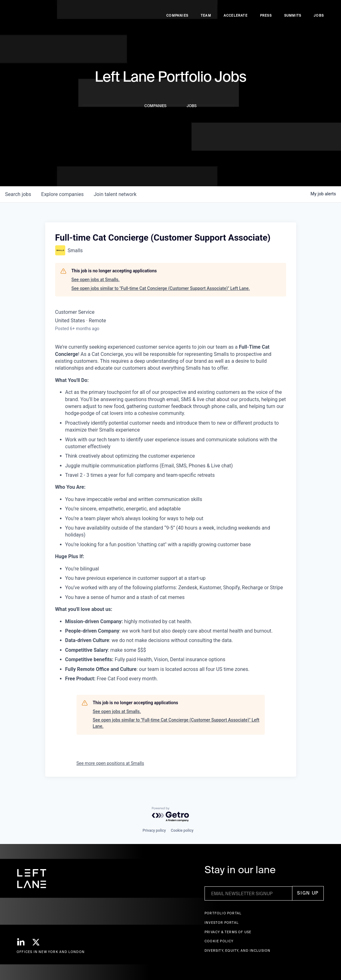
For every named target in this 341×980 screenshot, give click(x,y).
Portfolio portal (223, 913)
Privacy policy (154, 830)
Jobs (319, 19)
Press (266, 19)
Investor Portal (222, 923)
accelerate (236, 19)
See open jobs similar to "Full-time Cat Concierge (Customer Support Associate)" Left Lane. (161, 288)
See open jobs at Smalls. (96, 280)
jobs (18, 194)
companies (62, 194)
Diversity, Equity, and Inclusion (237, 951)
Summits (293, 19)
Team (206, 19)
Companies (177, 19)
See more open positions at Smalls (110, 763)
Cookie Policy (219, 941)
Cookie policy (182, 830)
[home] (29, 19)
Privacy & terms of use (228, 932)
